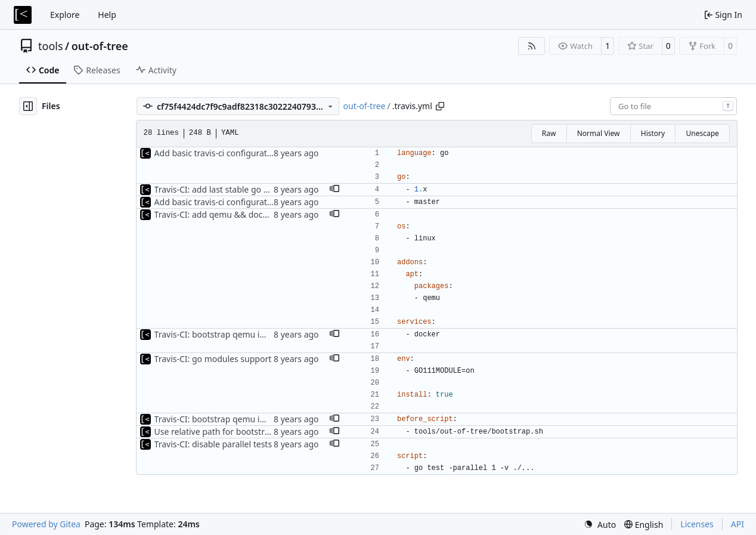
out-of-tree (100, 46)
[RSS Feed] (532, 46)
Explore (65, 15)
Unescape (702, 133)
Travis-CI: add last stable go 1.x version (230, 189)
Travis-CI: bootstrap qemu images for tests (238, 334)
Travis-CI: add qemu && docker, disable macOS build (256, 214)
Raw (549, 133)
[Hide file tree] (28, 106)
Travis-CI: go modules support (213, 359)
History (653, 133)
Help (107, 15)
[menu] (600, 525)
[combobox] (673, 106)
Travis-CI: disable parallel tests (213, 444)
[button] (334, 190)
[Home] (23, 15)
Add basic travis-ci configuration (217, 153)
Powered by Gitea (46, 524)
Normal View (599, 133)
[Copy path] (440, 106)
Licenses (697, 524)
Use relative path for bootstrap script (227, 432)
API (738, 524)
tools (51, 46)
